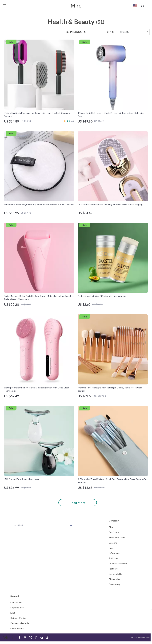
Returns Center (18, 620)
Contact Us (16, 605)
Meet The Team (117, 539)
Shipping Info (17, 610)
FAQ (13, 615)
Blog (111, 528)
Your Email (18, 527)
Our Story (114, 534)
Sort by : (111, 33)
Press (112, 549)
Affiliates (113, 560)
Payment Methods (20, 626)
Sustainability (116, 576)
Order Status (17, 631)
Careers (113, 544)
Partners (113, 571)
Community (115, 586)
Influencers (115, 555)
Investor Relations (118, 565)
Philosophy (114, 581)
